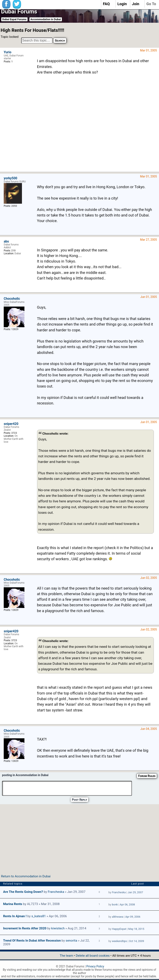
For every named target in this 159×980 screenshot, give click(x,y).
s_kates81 (39, 916)
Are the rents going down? (23, 892)
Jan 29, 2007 (135, 892)
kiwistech (58, 928)
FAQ (106, 4)
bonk (115, 904)
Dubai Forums (19, 11)
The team (66, 956)
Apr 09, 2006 (133, 917)
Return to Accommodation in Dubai (26, 876)
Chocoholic (12, 299)
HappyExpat (119, 929)
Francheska (56, 892)
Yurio (8, 52)
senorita (71, 941)
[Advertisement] (95, 126)
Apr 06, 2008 (127, 904)
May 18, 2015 (136, 929)
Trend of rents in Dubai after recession (32, 941)
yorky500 (10, 178)
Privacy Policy (95, 966)
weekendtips (119, 941)
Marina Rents (13, 904)
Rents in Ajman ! (15, 916)
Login (122, 4)
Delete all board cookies (93, 956)
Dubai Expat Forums (14, 19)
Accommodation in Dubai (46, 19)
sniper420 (11, 424)
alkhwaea (117, 917)
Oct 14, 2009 (137, 941)
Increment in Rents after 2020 (25, 928)
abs (6, 241)
